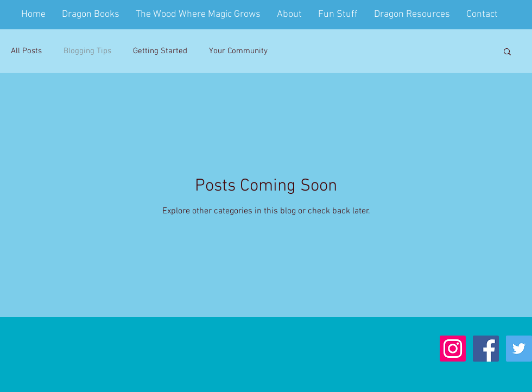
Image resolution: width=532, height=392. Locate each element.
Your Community (238, 51)
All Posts (26, 51)
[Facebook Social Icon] (486, 349)
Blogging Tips (87, 51)
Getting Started (160, 51)
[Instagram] (453, 349)
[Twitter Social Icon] (519, 349)
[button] (507, 52)
